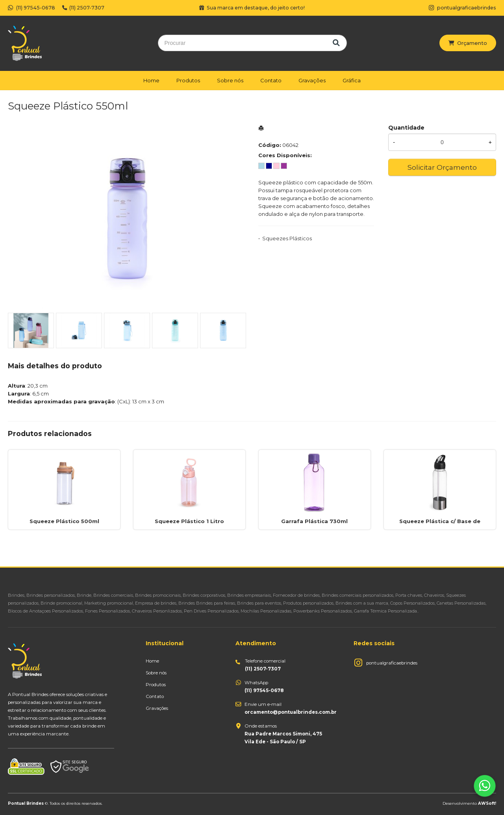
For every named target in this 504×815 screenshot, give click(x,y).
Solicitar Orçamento (442, 167)
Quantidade (406, 128)
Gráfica (352, 80)
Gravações (312, 80)
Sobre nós (230, 80)
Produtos (188, 80)
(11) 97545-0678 (31, 8)
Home (151, 80)
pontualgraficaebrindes (392, 663)
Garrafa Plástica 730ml (314, 521)
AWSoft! (487, 803)
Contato (271, 80)
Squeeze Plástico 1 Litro (189, 521)
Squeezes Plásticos (287, 238)
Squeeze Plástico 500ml (64, 521)
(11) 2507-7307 (83, 8)
